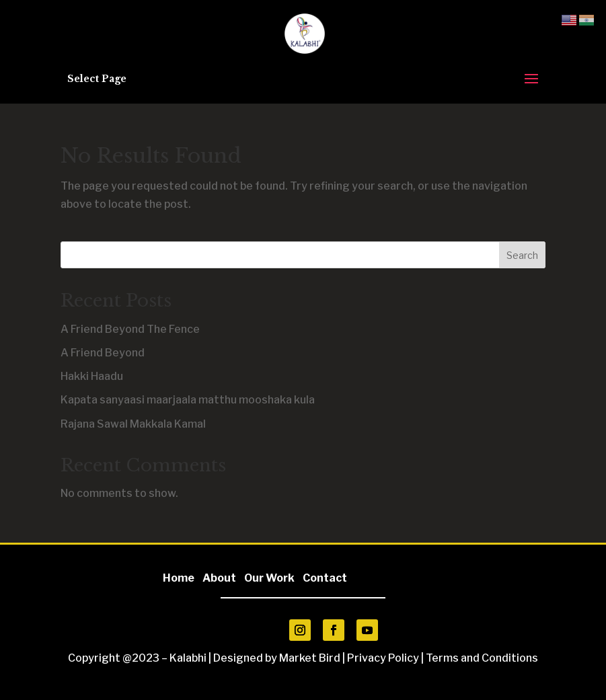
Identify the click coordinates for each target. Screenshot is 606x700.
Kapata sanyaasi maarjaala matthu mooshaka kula (188, 400)
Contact (325, 578)
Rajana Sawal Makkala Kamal (133, 424)
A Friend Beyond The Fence (130, 329)
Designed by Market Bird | (280, 658)
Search (522, 255)
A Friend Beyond (103, 353)
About (222, 578)
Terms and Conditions (482, 658)
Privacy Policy (383, 658)
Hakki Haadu (92, 376)
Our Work (269, 578)
